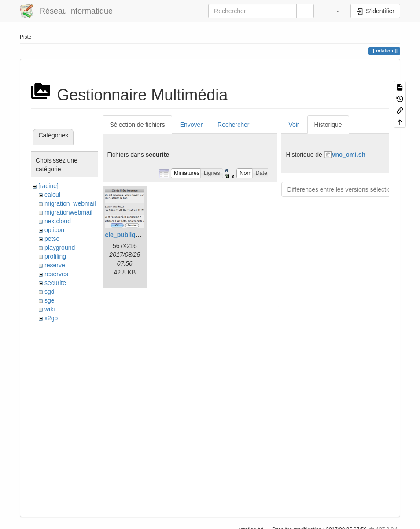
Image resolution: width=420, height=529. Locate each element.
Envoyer (191, 125)
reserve (55, 265)
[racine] (48, 186)
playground (60, 248)
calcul (52, 195)
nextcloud (58, 221)
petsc (52, 239)
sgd (50, 292)
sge (50, 300)
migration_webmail (70, 203)
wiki (50, 309)
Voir (294, 125)
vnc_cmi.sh (349, 155)
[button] (333, 11)
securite (55, 283)
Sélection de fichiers (137, 125)
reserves (56, 274)
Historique (328, 125)
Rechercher (233, 125)
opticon (54, 230)
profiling (55, 256)
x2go (51, 318)
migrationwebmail (68, 212)
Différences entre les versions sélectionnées (347, 189)
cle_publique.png (130, 235)
